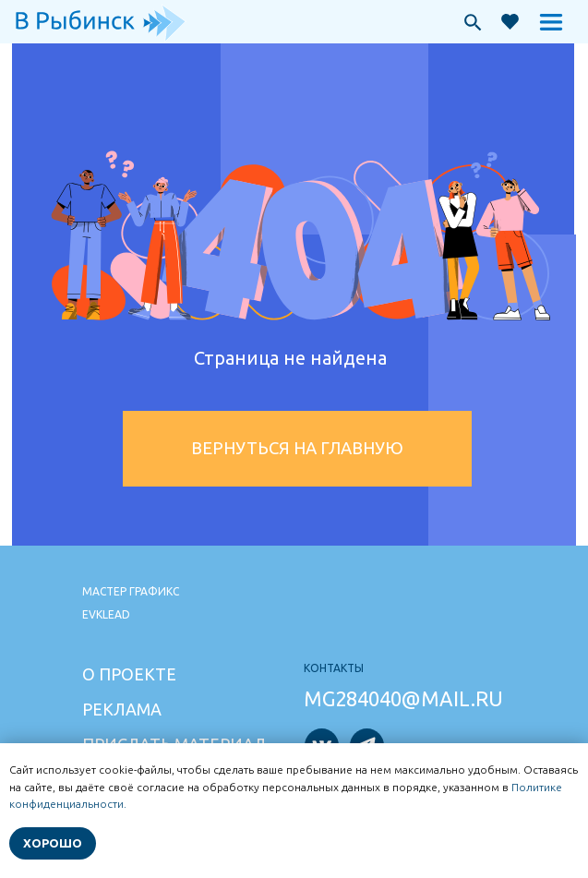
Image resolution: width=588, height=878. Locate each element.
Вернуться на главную (297, 448)
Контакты (334, 668)
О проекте (129, 674)
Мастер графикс (131, 591)
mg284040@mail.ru (403, 698)
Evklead (106, 614)
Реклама (122, 709)
